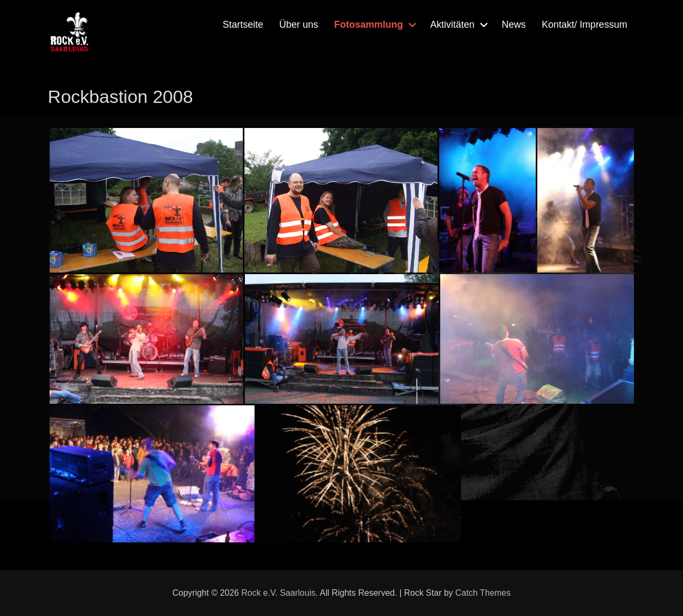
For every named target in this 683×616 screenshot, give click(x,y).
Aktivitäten (452, 25)
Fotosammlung (368, 25)
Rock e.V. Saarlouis (278, 593)
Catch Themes (483, 593)
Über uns (299, 25)
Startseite (243, 25)
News (514, 25)
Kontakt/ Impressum (584, 25)
